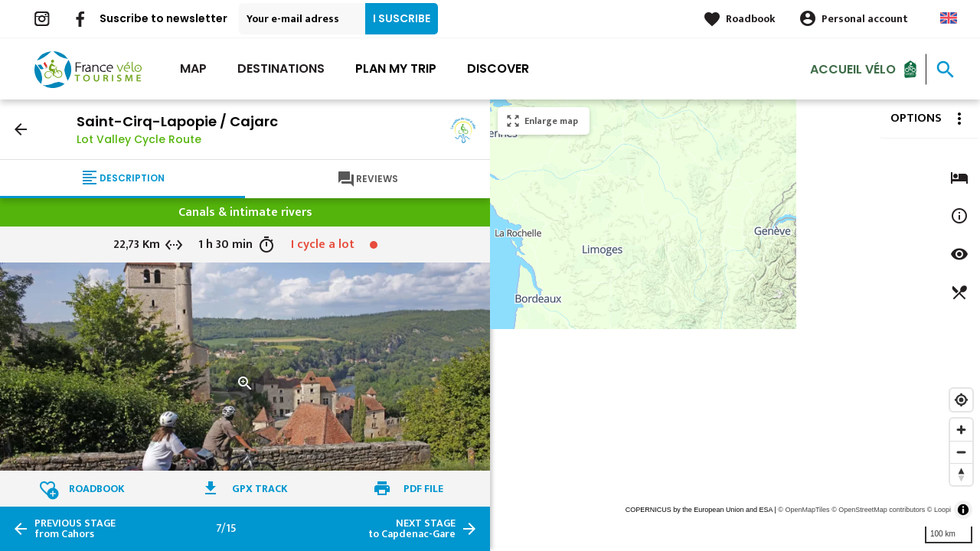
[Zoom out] (961, 452)
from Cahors (75, 529)
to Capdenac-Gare (412, 529)
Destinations (281, 68)
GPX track (260, 489)
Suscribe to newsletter (163, 18)
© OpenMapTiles (804, 510)
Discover (498, 68)
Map (193, 68)
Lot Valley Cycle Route (139, 139)
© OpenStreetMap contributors (878, 510)
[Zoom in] (961, 430)
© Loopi (939, 510)
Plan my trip (396, 68)
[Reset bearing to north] (961, 474)
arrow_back (21, 129)
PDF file (423, 489)
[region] (735, 325)
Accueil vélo (853, 68)
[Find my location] (961, 400)
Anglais (949, 18)
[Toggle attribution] (963, 510)
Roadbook (751, 19)
